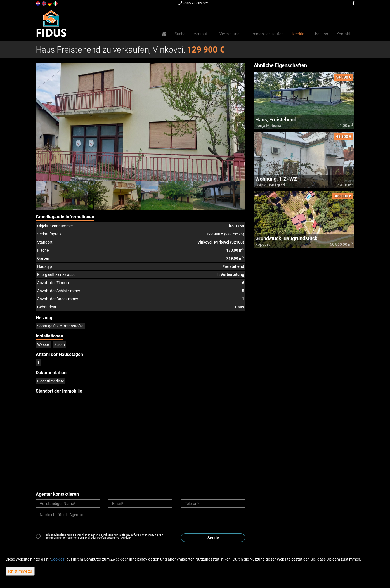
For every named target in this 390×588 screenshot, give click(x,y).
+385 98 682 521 (194, 3)
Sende (213, 538)
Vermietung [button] (231, 34)
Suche (180, 34)
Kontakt (343, 34)
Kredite (298, 34)
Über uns (320, 34)
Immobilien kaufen (268, 34)
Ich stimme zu (20, 571)
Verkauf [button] (202, 34)
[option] (62, 195)
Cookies (57, 559)
